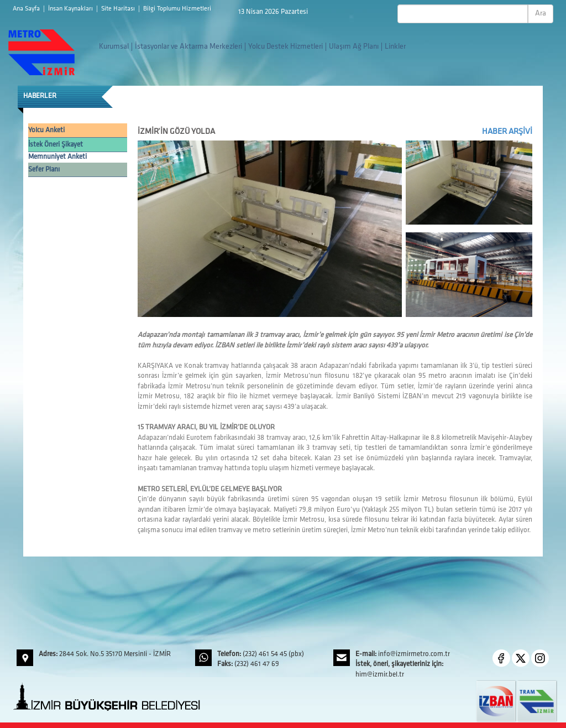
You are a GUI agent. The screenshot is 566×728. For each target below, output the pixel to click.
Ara (541, 14)
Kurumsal (114, 47)
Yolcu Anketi (46, 130)
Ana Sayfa (27, 9)
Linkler (395, 47)
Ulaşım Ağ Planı (354, 47)
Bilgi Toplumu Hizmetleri (177, 9)
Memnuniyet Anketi (57, 157)
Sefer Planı (44, 170)
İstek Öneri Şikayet (56, 145)
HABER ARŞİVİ (507, 132)
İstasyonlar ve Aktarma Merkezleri (188, 47)
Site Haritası (119, 9)
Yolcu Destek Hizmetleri (285, 47)
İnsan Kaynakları (71, 9)
